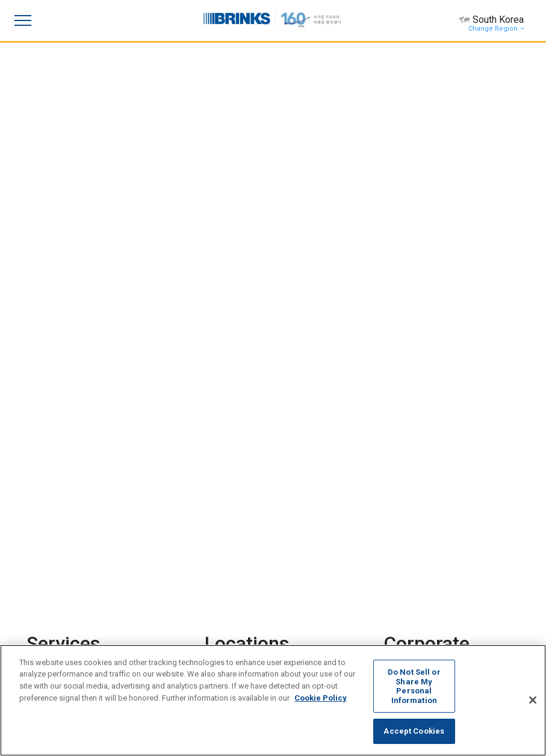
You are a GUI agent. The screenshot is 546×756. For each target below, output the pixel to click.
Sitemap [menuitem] (375, 610)
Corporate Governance (449, 551)
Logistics (66, 356)
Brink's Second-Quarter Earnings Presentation (437, 287)
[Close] (533, 700)
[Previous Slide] (41, 50)
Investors (424, 508)
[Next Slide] (505, 50)
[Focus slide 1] (252, 37)
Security (65, 333)
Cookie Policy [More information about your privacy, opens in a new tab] (321, 698)
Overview (424, 487)
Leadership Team (439, 530)
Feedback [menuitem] (334, 610)
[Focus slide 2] (273, 37)
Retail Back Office (82, 421)
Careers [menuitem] (263, 610)
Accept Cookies (414, 731)
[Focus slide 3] (295, 37)
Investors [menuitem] (174, 610)
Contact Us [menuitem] (220, 610)
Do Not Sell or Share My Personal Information (414, 686)
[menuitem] (234, 641)
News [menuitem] (297, 610)
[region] (273, 700)
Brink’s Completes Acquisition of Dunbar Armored (442, 162)
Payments (69, 376)
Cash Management (86, 398)
